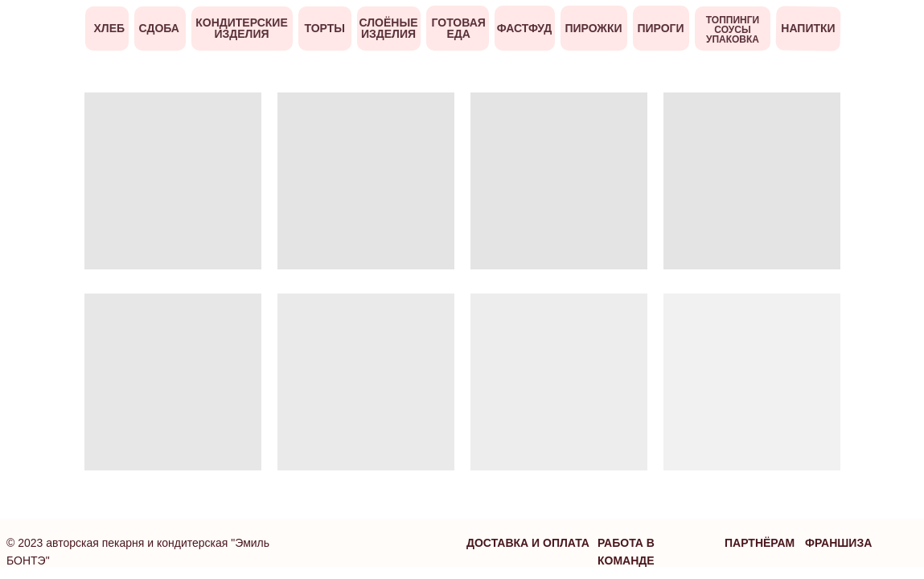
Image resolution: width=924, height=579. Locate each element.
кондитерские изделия (242, 28)
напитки (808, 28)
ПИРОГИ (660, 28)
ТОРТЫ (325, 28)
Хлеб (110, 28)
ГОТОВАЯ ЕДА (459, 28)
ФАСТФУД (525, 28)
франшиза (838, 543)
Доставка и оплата (528, 543)
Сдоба (159, 28)
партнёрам (760, 543)
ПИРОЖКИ (593, 28)
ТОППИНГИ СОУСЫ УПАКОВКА (733, 30)
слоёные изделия (389, 28)
